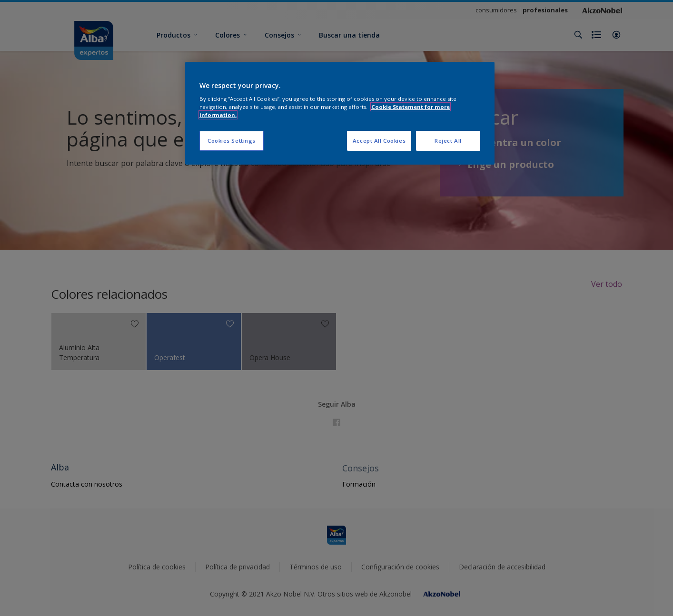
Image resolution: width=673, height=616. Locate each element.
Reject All (448, 141)
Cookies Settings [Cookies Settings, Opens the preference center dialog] (232, 141)
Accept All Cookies (379, 141)
